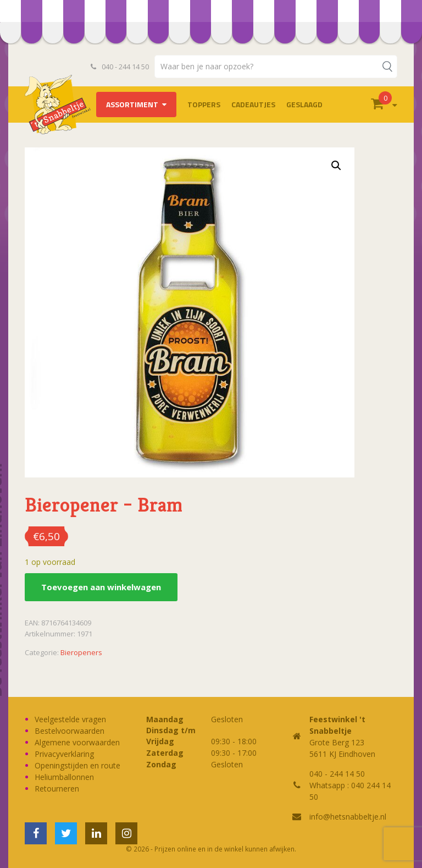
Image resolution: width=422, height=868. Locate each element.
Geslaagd (304, 104)
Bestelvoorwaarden (70, 731)
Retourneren (57, 789)
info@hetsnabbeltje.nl (348, 817)
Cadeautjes (253, 104)
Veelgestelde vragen (70, 719)
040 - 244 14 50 (120, 67)
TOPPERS (204, 104)
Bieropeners (81, 652)
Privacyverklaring (64, 754)
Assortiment (132, 104)
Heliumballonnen (64, 777)
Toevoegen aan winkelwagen (101, 587)
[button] (336, 166)
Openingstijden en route (77, 765)
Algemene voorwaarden (77, 742)
